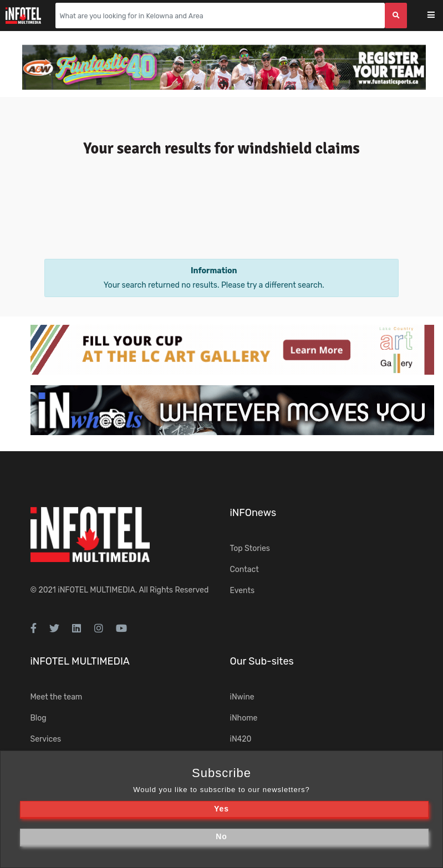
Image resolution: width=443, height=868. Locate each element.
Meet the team (57, 697)
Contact (245, 570)
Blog (39, 718)
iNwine (242, 697)
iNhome (244, 718)
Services (46, 739)
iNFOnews (253, 513)
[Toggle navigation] (438, 16)
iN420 (241, 739)
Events (243, 591)
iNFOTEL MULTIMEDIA (96, 590)
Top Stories (250, 548)
